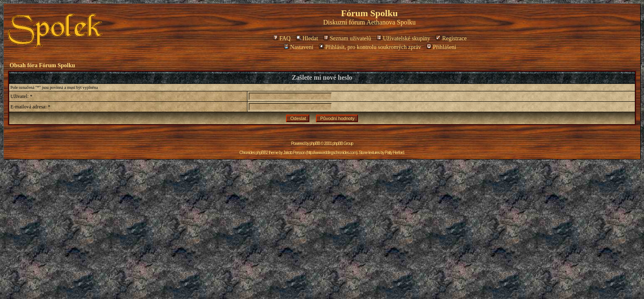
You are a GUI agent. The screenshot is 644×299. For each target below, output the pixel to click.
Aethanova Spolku (391, 22)
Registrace (451, 38)
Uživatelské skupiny (403, 38)
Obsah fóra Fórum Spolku (42, 65)
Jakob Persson (294, 153)
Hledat (307, 38)
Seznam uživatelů (347, 38)
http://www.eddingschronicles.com (332, 153)
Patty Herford (394, 153)
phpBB (315, 143)
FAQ (282, 38)
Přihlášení (441, 47)
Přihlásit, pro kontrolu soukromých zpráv (370, 47)
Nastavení (299, 47)
